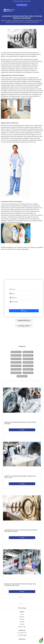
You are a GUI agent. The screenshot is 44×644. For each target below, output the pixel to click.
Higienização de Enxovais (16, 352)
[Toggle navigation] (41, 10)
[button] (20, 597)
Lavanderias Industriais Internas (28, 369)
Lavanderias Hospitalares (28, 362)
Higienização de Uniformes (16, 355)
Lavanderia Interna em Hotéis (16, 362)
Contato (22, 624)
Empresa (22, 617)
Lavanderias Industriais (16, 369)
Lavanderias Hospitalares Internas (16, 366)
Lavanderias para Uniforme (22, 376)
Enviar (25, 311)
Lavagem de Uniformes (16, 359)
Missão (22, 619)
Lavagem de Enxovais (28, 355)
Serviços (22, 622)
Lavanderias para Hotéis (28, 373)
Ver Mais (22, 430)
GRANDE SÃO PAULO (24, 320)
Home (22, 614)
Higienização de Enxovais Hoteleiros (28, 352)
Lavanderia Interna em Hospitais (28, 359)
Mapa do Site (22, 627)
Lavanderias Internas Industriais (16, 373)
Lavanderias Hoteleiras (28, 366)
